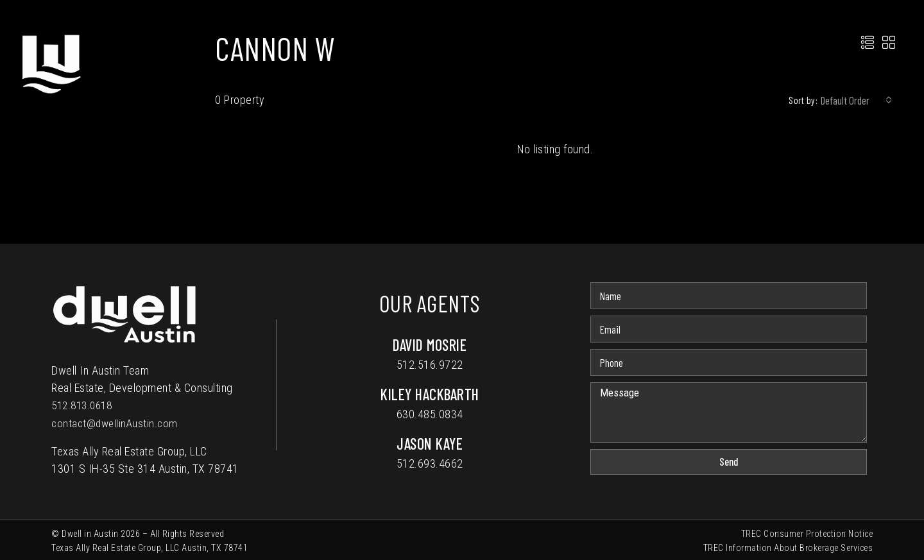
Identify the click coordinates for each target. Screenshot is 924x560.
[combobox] (856, 100)
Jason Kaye (430, 444)
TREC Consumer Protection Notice (807, 532)
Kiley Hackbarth (430, 394)
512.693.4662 (430, 463)
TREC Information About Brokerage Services (788, 547)
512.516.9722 (430, 365)
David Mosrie (430, 345)
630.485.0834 (430, 414)
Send (729, 461)
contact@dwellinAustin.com (117, 422)
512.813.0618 (85, 405)
